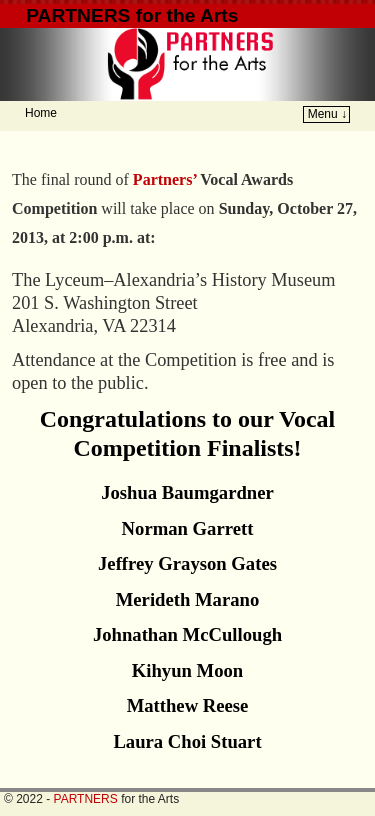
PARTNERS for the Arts (132, 15)
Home (41, 113)
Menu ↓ (327, 114)
